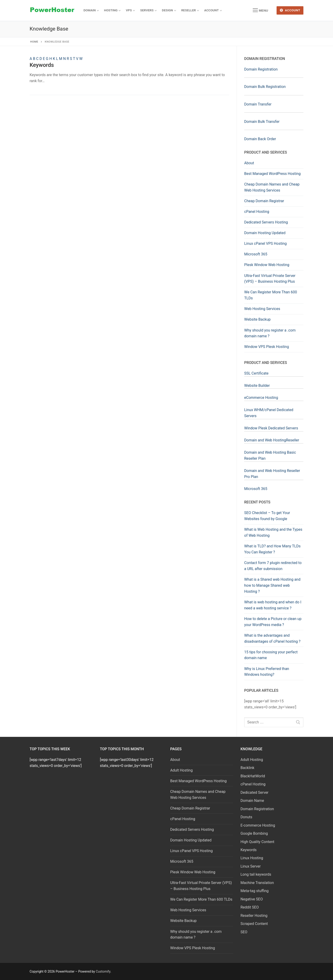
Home (34, 42)
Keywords (42, 65)
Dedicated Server (254, 792)
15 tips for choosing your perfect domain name (271, 655)
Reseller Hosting (254, 916)
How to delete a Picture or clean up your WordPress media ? (273, 622)
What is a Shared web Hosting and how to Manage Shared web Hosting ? (272, 585)
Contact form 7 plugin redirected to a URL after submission (273, 566)
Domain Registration (261, 69)
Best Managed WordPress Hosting (272, 174)
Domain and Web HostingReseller (272, 440)
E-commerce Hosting (258, 825)
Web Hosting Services (262, 309)
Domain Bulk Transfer (262, 122)
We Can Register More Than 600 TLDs (271, 295)
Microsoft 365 (256, 254)
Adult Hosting (181, 770)
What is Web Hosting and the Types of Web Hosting (273, 532)
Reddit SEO (250, 907)
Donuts (246, 817)
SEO (244, 932)
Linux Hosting (252, 858)
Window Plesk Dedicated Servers (271, 428)
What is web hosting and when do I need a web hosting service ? (273, 605)
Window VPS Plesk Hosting (267, 347)
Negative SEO (252, 899)
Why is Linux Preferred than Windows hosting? (267, 672)
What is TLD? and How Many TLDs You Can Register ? (272, 549)
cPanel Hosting (257, 212)
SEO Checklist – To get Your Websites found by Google (267, 516)
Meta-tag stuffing (255, 891)
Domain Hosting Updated (265, 233)
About (249, 163)
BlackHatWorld (253, 776)
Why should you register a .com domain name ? (270, 333)
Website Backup (257, 319)
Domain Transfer (258, 104)
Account (290, 10)
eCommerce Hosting (261, 398)
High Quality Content (257, 842)
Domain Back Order (260, 139)
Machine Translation (257, 883)
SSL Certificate (256, 373)
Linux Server (251, 866)
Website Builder (257, 386)
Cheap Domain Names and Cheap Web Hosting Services (272, 187)
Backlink (247, 768)
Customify (103, 971)
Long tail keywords (256, 874)
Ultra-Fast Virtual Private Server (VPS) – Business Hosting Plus (270, 279)
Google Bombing (254, 833)
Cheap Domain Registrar (264, 201)
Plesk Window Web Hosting (267, 265)
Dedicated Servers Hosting (266, 222)
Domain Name (252, 801)
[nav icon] (260, 10)
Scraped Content (254, 924)
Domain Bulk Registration (265, 87)
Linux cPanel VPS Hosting (265, 243)
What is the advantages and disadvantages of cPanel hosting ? (272, 638)
